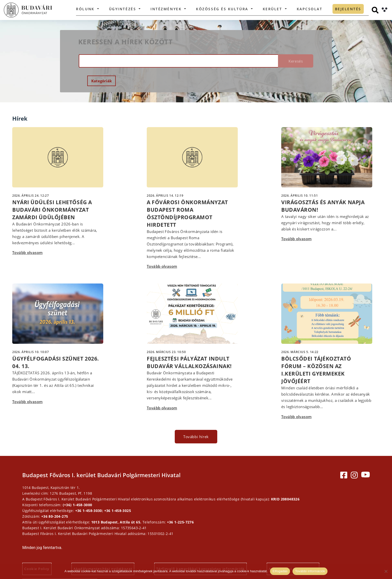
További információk (310, 571)
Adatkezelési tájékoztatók (303, 541)
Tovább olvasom (27, 242)
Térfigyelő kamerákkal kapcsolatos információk (211, 541)
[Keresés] (375, 10)
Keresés (288, 61)
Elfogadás (280, 571)
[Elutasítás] (386, 571)
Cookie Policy (47, 541)
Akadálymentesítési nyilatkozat (113, 541)
